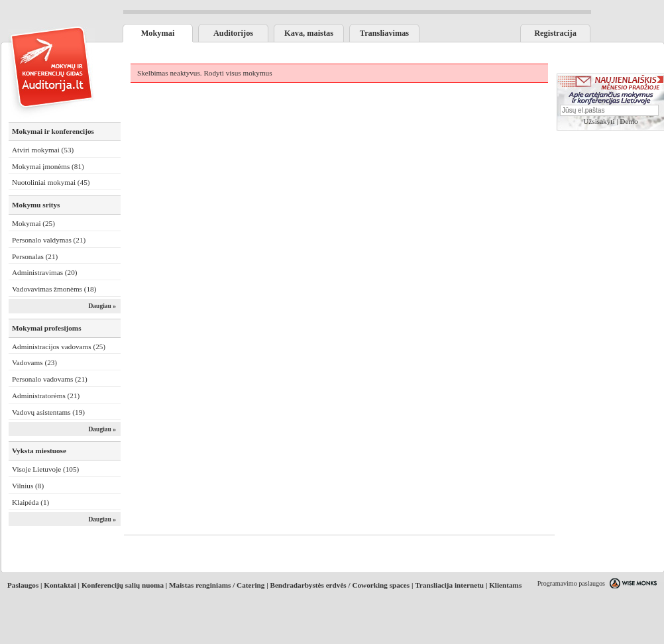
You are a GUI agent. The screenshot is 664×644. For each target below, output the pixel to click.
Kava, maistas (309, 33)
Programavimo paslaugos (571, 583)
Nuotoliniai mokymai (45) (51, 182)
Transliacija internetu (449, 585)
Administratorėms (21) (46, 396)
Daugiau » (102, 306)
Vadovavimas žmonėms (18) (54, 289)
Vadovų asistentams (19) (48, 412)
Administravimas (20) (45, 272)
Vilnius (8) (28, 486)
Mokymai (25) (33, 223)
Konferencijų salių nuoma (123, 585)
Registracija (555, 33)
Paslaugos (23, 585)
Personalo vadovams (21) (50, 379)
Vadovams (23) (34, 362)
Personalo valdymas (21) (49, 240)
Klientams (505, 585)
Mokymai (158, 33)
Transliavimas (384, 33)
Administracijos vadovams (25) (59, 347)
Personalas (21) (35, 256)
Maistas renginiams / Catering (217, 585)
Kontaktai (60, 585)
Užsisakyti (599, 121)
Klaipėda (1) (30, 502)
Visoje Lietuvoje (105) (45, 469)
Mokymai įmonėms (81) (48, 166)
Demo (629, 121)
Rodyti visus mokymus (238, 73)
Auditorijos (233, 33)
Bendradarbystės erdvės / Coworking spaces (340, 585)
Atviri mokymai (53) (43, 150)
